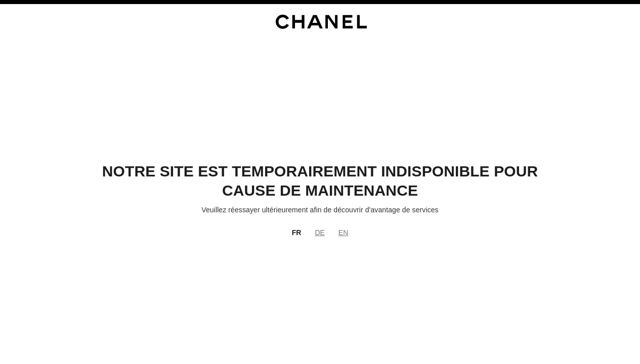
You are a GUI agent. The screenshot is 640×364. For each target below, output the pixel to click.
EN (343, 233)
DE (319, 233)
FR (297, 233)
